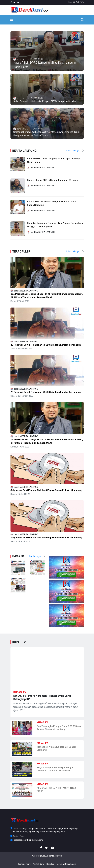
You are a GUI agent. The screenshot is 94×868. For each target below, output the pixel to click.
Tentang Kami (24, 864)
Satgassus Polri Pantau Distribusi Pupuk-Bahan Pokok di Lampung (46, 490)
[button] (17, 54)
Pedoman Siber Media (66, 864)
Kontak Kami (39, 864)
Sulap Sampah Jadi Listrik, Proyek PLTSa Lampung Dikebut (45, 101)
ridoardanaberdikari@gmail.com (27, 840)
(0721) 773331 (19, 836)
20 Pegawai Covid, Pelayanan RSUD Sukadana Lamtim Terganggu (46, 345)
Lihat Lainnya (75, 151)
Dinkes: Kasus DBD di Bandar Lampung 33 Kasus (53, 180)
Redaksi (50, 864)
